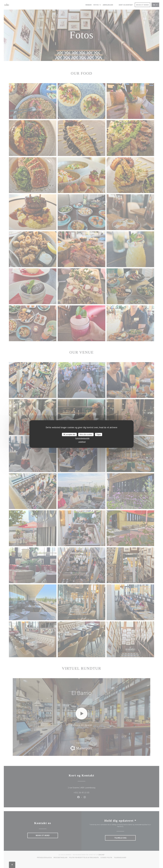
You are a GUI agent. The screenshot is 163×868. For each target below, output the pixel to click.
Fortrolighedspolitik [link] (82, 438)
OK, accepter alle (69, 434)
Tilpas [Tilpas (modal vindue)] (99, 434)
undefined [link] (82, 442)
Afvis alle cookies (86, 434)
